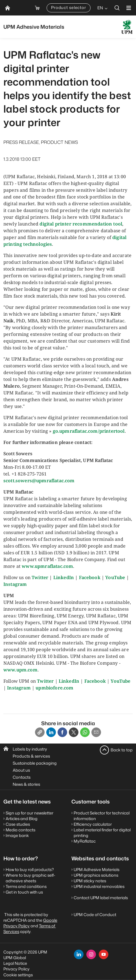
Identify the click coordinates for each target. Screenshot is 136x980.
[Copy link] (40, 732)
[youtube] (104, 954)
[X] (74, 732)
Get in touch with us (24, 892)
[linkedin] (79, 954)
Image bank (17, 835)
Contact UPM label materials (101, 898)
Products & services (31, 756)
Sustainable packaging (35, 763)
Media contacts (20, 830)
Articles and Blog (22, 819)
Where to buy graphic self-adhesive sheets (30, 878)
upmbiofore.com (54, 688)
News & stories (26, 784)
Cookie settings (18, 975)
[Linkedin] (51, 732)
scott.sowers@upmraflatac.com (39, 481)
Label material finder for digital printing (102, 833)
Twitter (40, 577)
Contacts (22, 777)
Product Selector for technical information (102, 816)
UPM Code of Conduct (95, 915)
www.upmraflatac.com (47, 566)
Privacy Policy (17, 969)
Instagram (15, 584)
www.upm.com (20, 670)
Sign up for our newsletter (29, 813)
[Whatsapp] (85, 732)
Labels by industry (30, 749)
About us (21, 770)
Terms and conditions (26, 886)
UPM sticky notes (90, 881)
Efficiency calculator (93, 824)
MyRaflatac (85, 841)
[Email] (96, 732)
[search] (117, 8)
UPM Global (15, 958)
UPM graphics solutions (96, 875)
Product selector (69, 7)
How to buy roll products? (30, 870)
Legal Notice (15, 963)
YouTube (115, 577)
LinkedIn (64, 577)
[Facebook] (62, 732)
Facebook (90, 577)
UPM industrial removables (99, 886)
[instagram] (91, 954)
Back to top (122, 750)
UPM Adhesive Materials (96, 870)
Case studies (18, 824)
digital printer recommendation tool (81, 224)
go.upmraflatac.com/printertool (89, 431)
